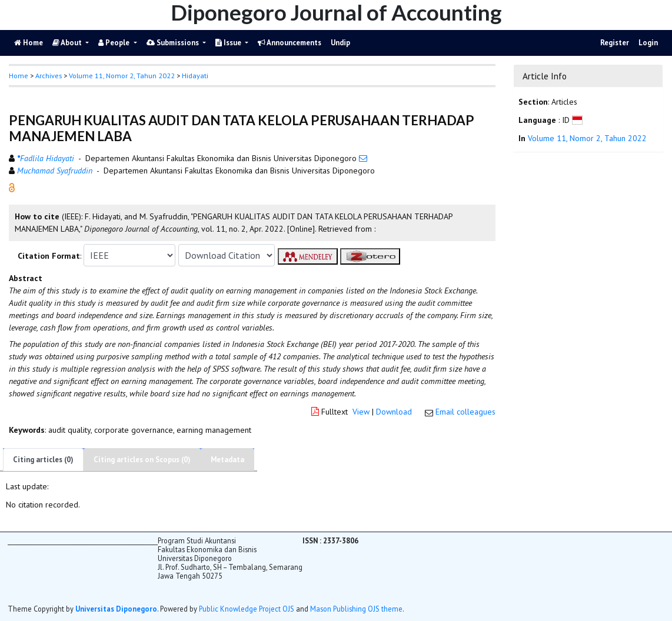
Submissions (174, 43)
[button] (12, 187)
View (361, 412)
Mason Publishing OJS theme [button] (356, 609)
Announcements (290, 43)
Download (394, 412)
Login (648, 43)
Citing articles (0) (43, 460)
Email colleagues (465, 412)
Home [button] (19, 76)
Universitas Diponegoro (116, 609)
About (68, 43)
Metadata (227, 460)
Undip (340, 43)
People (115, 43)
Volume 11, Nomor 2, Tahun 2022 (122, 76)
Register (615, 43)
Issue (229, 43)
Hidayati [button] (195, 76)
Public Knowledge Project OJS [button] (247, 609)
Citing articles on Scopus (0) (142, 460)
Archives (49, 76)
